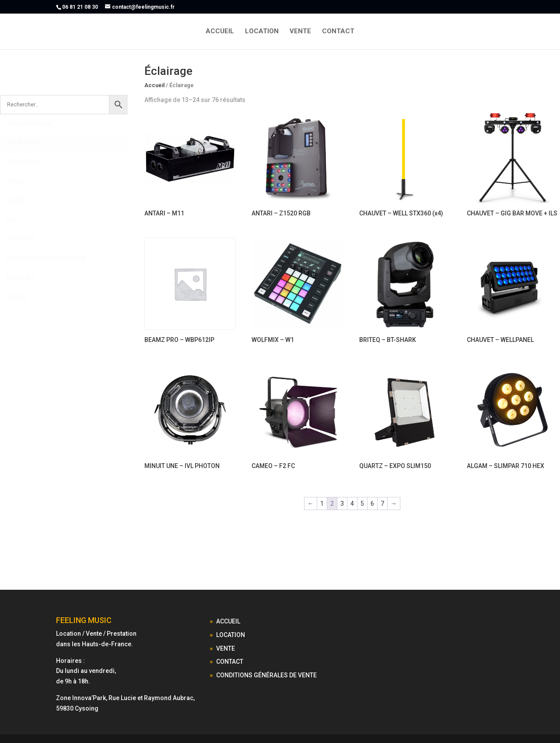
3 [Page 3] (342, 504)
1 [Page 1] (322, 504)
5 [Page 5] (362, 504)
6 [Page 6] (372, 504)
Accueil (154, 85)
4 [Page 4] (352, 504)
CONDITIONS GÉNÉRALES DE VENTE (266, 675)
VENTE (300, 32)
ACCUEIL (220, 32)
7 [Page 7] (382, 504)
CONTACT (338, 32)
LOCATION (262, 32)
